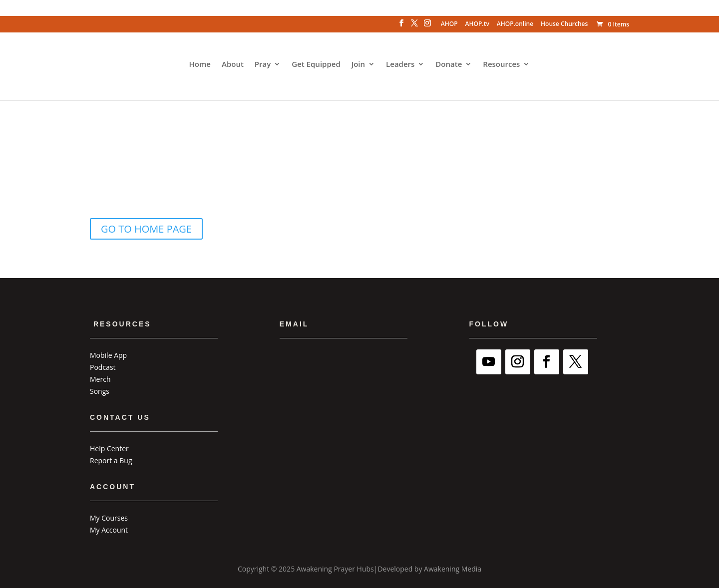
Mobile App (108, 355)
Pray (263, 65)
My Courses (109, 518)
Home (200, 65)
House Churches (564, 24)
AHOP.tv (477, 24)
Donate (449, 65)
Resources (501, 65)
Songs (100, 391)
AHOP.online (515, 24)
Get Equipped (316, 65)
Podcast (103, 367)
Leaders (400, 65)
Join (358, 65)
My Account (109, 530)
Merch (100, 379)
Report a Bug (111, 460)
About (233, 65)
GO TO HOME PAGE (146, 229)
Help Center (109, 448)
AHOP (449, 24)
